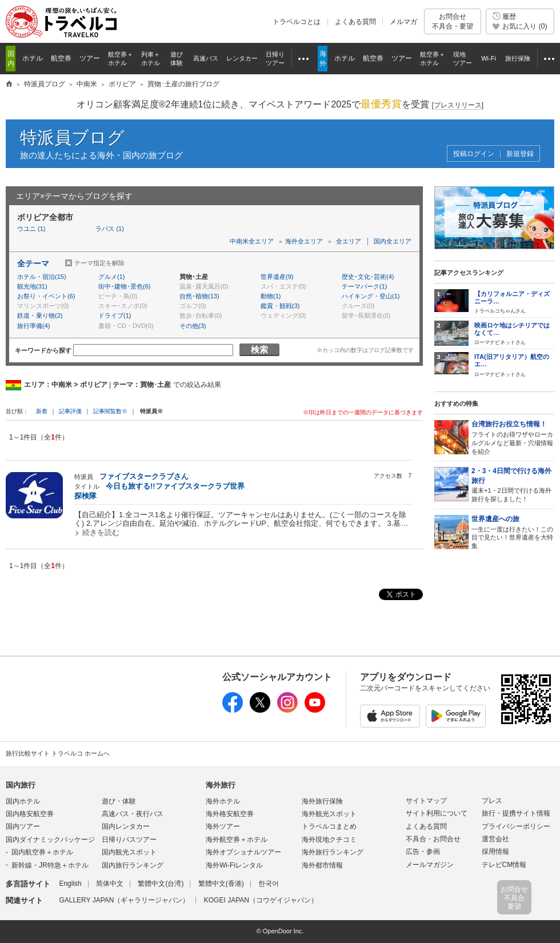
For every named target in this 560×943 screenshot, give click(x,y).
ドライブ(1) (115, 315)
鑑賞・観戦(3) (280, 306)
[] (457, 105)
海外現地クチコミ (329, 840)
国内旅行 (21, 785)
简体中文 (110, 884)
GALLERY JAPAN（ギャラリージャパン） (124, 900)
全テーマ (33, 263)
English (70, 884)
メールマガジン (430, 865)
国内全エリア (393, 241)
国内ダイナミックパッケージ (50, 840)
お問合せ (453, 21)
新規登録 (520, 154)
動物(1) (271, 296)
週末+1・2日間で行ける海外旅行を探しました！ (513, 484)
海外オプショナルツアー (243, 852)
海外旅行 (221, 785)
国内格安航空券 (30, 814)
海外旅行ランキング (333, 852)
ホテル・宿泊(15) (42, 277)
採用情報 (495, 852)
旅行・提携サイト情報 (516, 813)
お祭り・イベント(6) (46, 296)
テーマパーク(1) (364, 286)
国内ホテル (23, 801)
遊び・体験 (119, 801)
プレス (492, 801)
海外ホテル (223, 801)
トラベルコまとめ (329, 826)
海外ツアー (223, 826)
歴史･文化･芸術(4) (368, 277)
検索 (259, 349)
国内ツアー (23, 826)
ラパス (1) (110, 229)
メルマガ (403, 22)
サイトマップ (426, 801)
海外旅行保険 (322, 801)
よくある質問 (355, 22)
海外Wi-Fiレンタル (234, 865)
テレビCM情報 (504, 865)
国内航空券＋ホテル (42, 852)
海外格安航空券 (230, 814)
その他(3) (193, 326)
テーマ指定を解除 (99, 263)
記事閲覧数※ (110, 411)
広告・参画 (423, 852)
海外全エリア (304, 241)
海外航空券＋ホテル (237, 840)
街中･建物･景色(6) (124, 286)
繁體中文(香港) (221, 884)
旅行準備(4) (33, 326)
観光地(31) (32, 286)
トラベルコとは (297, 22)
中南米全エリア (252, 241)
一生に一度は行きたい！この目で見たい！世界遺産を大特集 (513, 532)
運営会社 (495, 839)
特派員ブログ (72, 137)
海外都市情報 (322, 865)
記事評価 (70, 411)
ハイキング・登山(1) (371, 296)
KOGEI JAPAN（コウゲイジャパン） (261, 900)
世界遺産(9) (277, 277)
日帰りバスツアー (129, 840)
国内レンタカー (126, 826)
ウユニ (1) (31, 229)
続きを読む (101, 532)
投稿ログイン (474, 154)
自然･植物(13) (199, 296)
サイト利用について (437, 813)
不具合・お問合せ (433, 839)
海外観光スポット (329, 814)
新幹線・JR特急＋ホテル (50, 865)
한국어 (269, 884)
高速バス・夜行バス (133, 814)
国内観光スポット (129, 852)
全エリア (349, 241)
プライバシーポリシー (516, 826)
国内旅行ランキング (133, 865)
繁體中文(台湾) (161, 884)
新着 (43, 411)
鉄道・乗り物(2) (40, 315)
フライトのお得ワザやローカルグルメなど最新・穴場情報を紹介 (513, 437)
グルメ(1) (111, 277)
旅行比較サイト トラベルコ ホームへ (58, 753)
